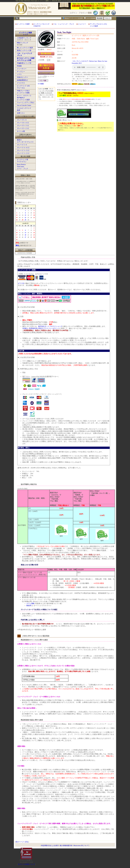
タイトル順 (21, 131)
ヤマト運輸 (30, 604)
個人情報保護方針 (66, 846)
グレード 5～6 (22, 145)
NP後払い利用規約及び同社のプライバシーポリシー (41, 328)
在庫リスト (21, 113)
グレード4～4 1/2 (23, 123)
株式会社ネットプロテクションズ (50, 326)
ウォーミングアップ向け (26, 103)
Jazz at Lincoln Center (24, 105)
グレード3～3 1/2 (23, 126)
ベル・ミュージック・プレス (64, 24)
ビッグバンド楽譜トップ (25, 34)
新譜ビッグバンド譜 (24, 50)
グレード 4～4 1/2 (23, 148)
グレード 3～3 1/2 (23, 150)
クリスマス (21, 83)
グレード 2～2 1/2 (23, 153)
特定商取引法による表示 (50, 846)
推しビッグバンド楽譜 (25, 48)
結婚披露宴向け (22, 80)
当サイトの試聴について (26, 864)
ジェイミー (82, 24)
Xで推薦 (41, 84)
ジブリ (19, 74)
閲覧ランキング (22, 43)
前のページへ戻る (22, 842)
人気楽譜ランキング (24, 38)
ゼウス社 (21, 283)
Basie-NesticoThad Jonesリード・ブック (22, 167)
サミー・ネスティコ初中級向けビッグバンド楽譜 (24, 98)
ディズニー (21, 72)
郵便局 (29, 606)
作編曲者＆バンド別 (24, 63)
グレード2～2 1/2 (23, 128)
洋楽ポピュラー (22, 77)
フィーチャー (22, 69)
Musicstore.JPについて (81, 846)
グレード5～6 (22, 120)
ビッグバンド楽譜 (23, 24)
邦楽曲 (19, 66)
